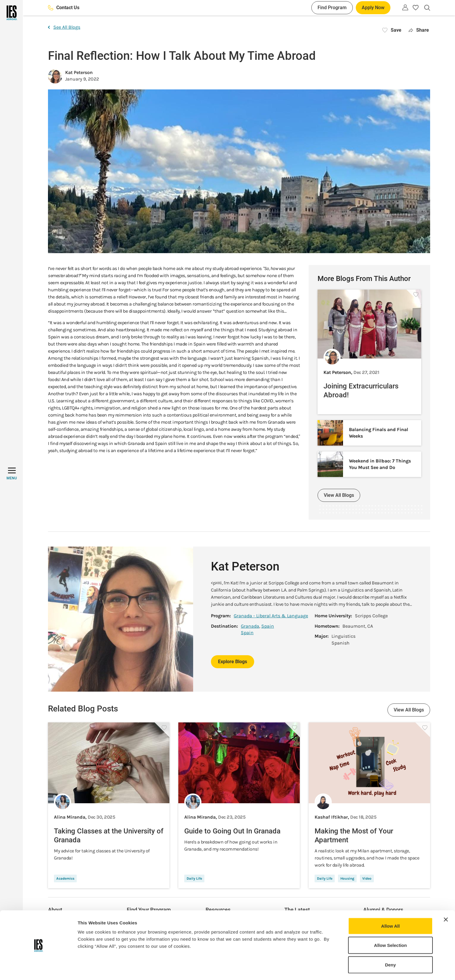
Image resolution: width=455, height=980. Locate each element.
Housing (347, 878)
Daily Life (194, 878)
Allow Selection (391, 927)
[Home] (11, 13)
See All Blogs (64, 27)
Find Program (332, 8)
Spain (268, 626)
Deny (391, 946)
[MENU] (12, 474)
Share (419, 30)
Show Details (311, 968)
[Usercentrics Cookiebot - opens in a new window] (38, 968)
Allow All (391, 907)
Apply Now (373, 8)
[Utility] (405, 7)
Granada (250, 626)
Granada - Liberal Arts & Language (271, 616)
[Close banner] (446, 901)
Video (367, 878)
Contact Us (64, 8)
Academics (65, 878)
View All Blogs (339, 495)
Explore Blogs (233, 662)
